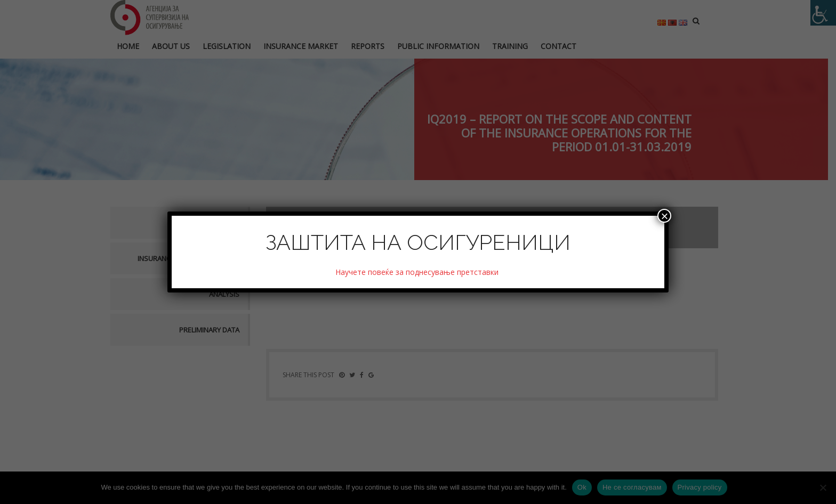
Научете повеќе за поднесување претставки (418, 272)
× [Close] (664, 216)
